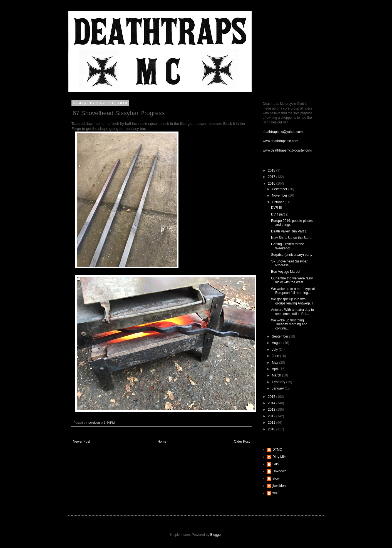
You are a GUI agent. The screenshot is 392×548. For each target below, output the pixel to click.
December (280, 189)
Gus (276, 464)
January (278, 388)
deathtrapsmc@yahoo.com (283, 132)
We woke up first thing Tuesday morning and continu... (289, 324)
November (280, 195)
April (276, 369)
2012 (272, 416)
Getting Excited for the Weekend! (288, 246)
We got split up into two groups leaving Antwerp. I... (293, 301)
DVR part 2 (279, 214)
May (276, 363)
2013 (272, 410)
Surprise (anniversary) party (292, 255)
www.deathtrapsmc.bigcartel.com (287, 150)
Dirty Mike (280, 457)
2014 (272, 403)
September (281, 336)
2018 (272, 170)
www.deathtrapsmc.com (280, 141)
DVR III (276, 208)
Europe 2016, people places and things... (292, 223)
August (278, 343)
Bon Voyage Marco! (286, 272)
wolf (275, 493)
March (277, 375)
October (278, 202)
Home (162, 442)
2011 (272, 423)
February (279, 382)
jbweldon (279, 486)
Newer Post (81, 442)
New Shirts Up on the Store (291, 238)
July (275, 349)
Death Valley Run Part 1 (289, 231)
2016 (272, 184)
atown (277, 478)
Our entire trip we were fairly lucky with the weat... (292, 280)
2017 (272, 177)
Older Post (242, 442)
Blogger (216, 535)
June (276, 356)
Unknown (279, 471)
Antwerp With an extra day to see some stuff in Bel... (292, 312)
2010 (272, 429)
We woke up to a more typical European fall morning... (293, 291)
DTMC (277, 450)
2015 (272, 397)
